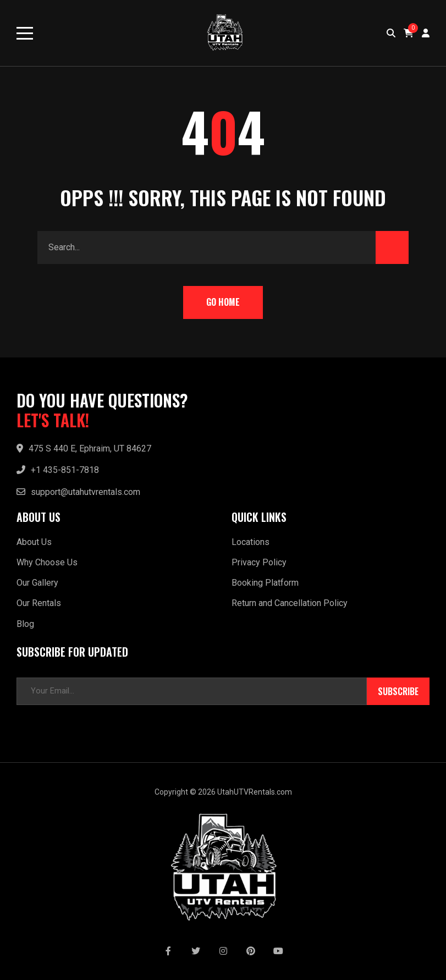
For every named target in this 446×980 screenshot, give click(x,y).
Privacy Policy (259, 562)
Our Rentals (39, 603)
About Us (34, 542)
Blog (25, 624)
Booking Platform (265, 583)
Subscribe (398, 691)
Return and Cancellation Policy (290, 603)
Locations (250, 542)
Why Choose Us (47, 562)
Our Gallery (37, 583)
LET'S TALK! (53, 420)
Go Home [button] (223, 302)
